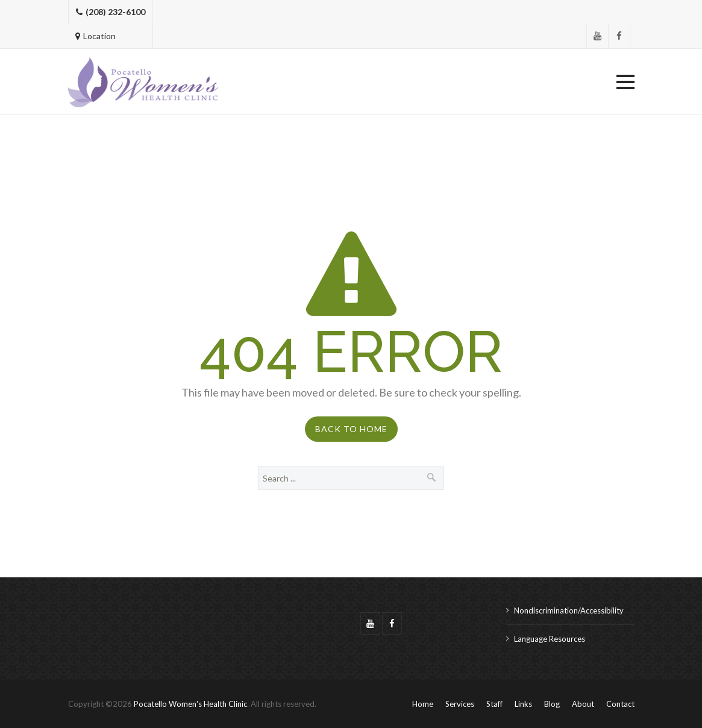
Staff (494, 704)
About (583, 704)
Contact (620, 704)
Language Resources (550, 639)
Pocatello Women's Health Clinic (190, 704)
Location (96, 36)
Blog (552, 704)
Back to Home (351, 429)
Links (523, 704)
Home (423, 704)
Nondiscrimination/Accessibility (569, 610)
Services (460, 704)
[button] (625, 82)
